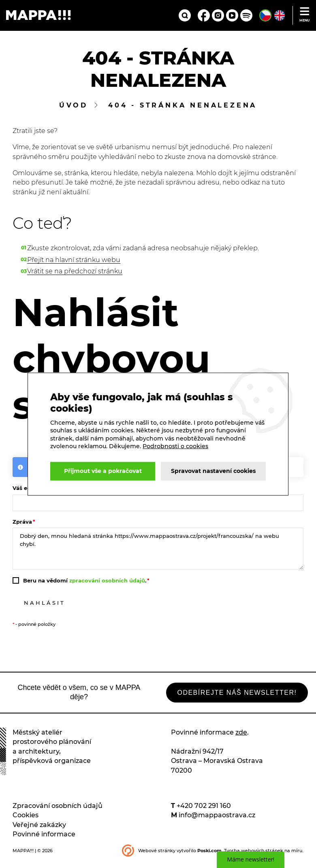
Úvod (74, 107)
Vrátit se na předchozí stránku (75, 273)
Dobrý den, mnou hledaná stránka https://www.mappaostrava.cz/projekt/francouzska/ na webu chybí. (158, 552)
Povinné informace (44, 840)
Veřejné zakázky (39, 830)
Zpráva (22, 525)
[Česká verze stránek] (265, 16)
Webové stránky (157, 856)
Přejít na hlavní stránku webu (74, 261)
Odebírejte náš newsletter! (226, 697)
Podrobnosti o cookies (94, 438)
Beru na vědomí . (85, 584)
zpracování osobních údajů (107, 584)
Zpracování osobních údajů (58, 811)
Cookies (26, 821)
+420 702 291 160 (204, 811)
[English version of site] (280, 16)
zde (241, 738)
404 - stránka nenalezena (183, 107)
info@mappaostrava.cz (217, 821)
